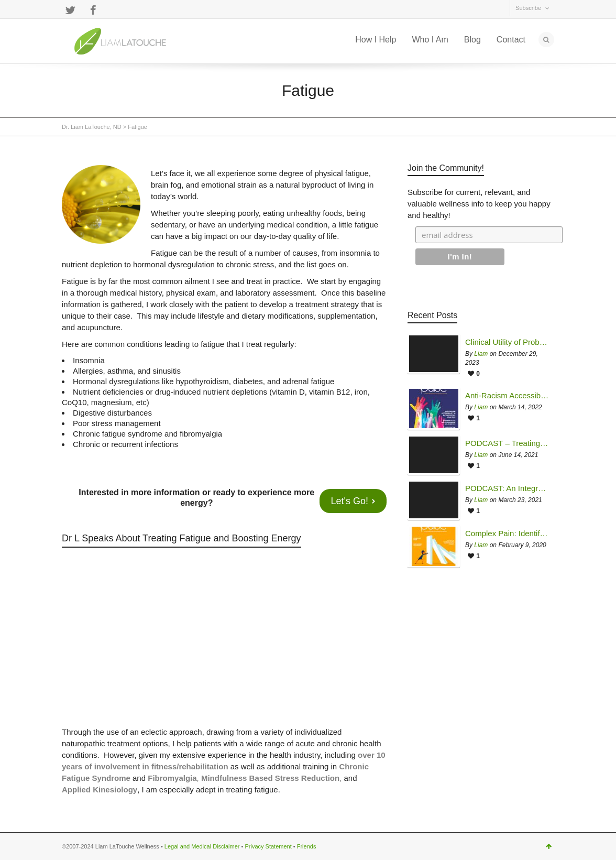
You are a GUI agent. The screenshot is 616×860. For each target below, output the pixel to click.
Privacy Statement (268, 846)
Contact (511, 40)
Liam (481, 354)
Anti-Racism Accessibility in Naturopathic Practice (507, 396)
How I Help (376, 40)
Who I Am (430, 40)
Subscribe (528, 8)
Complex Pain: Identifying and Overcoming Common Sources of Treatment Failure (507, 534)
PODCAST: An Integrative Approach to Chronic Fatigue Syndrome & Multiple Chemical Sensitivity (507, 488)
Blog (472, 40)
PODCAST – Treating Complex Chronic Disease (507, 443)
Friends (307, 846)
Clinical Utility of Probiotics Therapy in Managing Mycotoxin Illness (507, 342)
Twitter (70, 10)
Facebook (93, 10)
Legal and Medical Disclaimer (202, 846)
